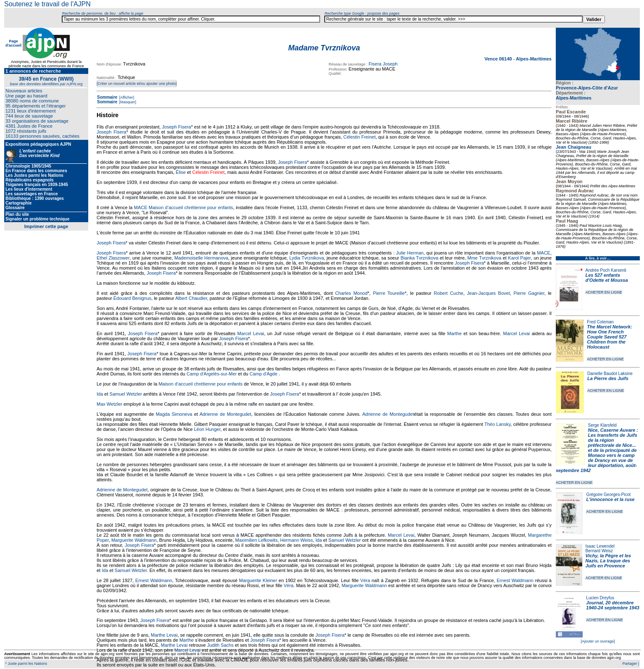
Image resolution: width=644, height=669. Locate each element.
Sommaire (107, 97)
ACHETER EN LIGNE (604, 292)
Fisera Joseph (383, 64)
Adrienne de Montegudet (225, 414)
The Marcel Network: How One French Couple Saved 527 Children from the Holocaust (610, 337)
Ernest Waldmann (154, 580)
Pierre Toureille (389, 293)
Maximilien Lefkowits (256, 540)
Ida (100, 394)
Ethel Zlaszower (113, 258)
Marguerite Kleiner (258, 580)
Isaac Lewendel (600, 546)
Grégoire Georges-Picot (608, 495)
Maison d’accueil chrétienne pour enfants (200, 384)
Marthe (455, 333)
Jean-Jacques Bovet (489, 293)
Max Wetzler (109, 404)
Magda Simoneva (174, 414)
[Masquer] (127, 102)
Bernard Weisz (599, 551)
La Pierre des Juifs (608, 378)
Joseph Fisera (177, 127)
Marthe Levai (164, 635)
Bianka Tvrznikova (419, 258)
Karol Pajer (519, 258)
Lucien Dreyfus (600, 598)
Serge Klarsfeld (602, 425)
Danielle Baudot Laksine (610, 374)
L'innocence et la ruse (610, 499)
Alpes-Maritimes (574, 98)
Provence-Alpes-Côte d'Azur (587, 88)
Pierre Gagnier (529, 293)
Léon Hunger (207, 429)
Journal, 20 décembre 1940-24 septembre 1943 (613, 605)
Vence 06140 (499, 59)
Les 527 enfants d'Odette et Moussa (607, 278)
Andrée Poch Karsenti (606, 270)
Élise (181, 172)
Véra (365, 580)
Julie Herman (410, 253)
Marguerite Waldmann (134, 540)
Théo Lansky (497, 424)
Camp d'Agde (264, 374)
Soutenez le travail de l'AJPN (47, 4)
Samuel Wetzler (126, 394)
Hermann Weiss (297, 540)
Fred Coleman (600, 322)
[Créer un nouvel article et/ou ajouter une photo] (137, 84)
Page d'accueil (13, 43)
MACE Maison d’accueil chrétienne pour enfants (184, 207)
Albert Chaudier (191, 298)
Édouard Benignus (133, 298)
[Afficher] (126, 97)
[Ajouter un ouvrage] (598, 641)
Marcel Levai (251, 333)
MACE (544, 253)
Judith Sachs (220, 645)
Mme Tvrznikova (485, 258)
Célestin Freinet (359, 137)
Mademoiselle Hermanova (201, 258)
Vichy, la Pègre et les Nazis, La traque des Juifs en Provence (609, 561)
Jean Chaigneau (573, 147)
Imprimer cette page (46, 226)
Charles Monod (351, 293)
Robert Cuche (449, 293)
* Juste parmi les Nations (26, 664)
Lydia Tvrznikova (307, 258)
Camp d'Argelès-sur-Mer (212, 374)
